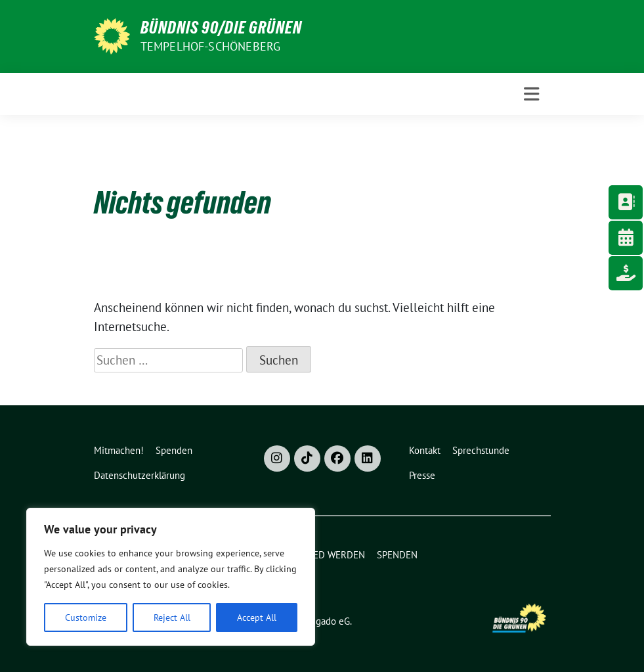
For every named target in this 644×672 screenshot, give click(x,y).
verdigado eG (322, 621)
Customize (86, 617)
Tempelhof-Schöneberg (211, 46)
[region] (171, 577)
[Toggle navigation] (531, 94)
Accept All (257, 617)
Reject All (172, 617)
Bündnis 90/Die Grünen (221, 28)
